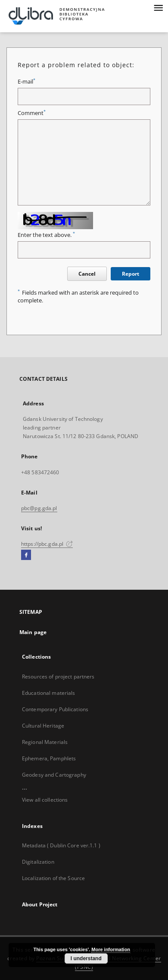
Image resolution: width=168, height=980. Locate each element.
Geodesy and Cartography (54, 775)
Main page (33, 632)
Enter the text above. (46, 235)
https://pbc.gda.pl (47, 544)
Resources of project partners (58, 677)
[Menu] (158, 7)
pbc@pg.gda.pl (39, 508)
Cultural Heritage (43, 726)
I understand (86, 958)
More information (111, 949)
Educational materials (49, 693)
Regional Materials (45, 742)
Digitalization (38, 862)
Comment (32, 113)
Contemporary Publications (55, 709)
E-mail (26, 82)
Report (131, 274)
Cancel (87, 274)
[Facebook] (26, 555)
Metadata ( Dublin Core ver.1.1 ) (61, 845)
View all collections (45, 800)
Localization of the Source (53, 878)
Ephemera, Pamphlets (49, 758)
